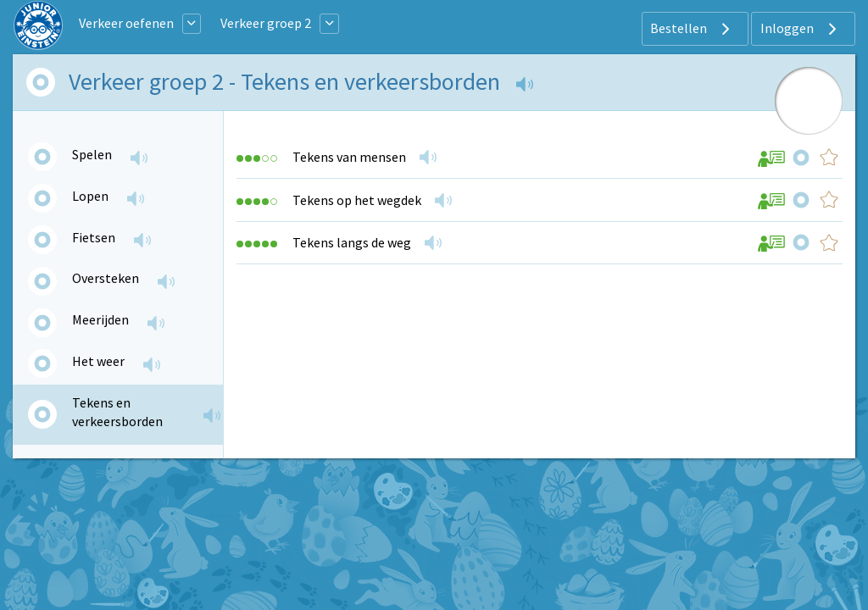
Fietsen (94, 237)
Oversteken (106, 278)
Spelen (92, 154)
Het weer (98, 361)
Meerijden (100, 319)
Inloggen (801, 29)
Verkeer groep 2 (266, 23)
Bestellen (692, 29)
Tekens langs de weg (352, 242)
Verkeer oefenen (126, 23)
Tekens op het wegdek (357, 200)
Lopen (90, 196)
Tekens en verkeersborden (117, 412)
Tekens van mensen (349, 157)
